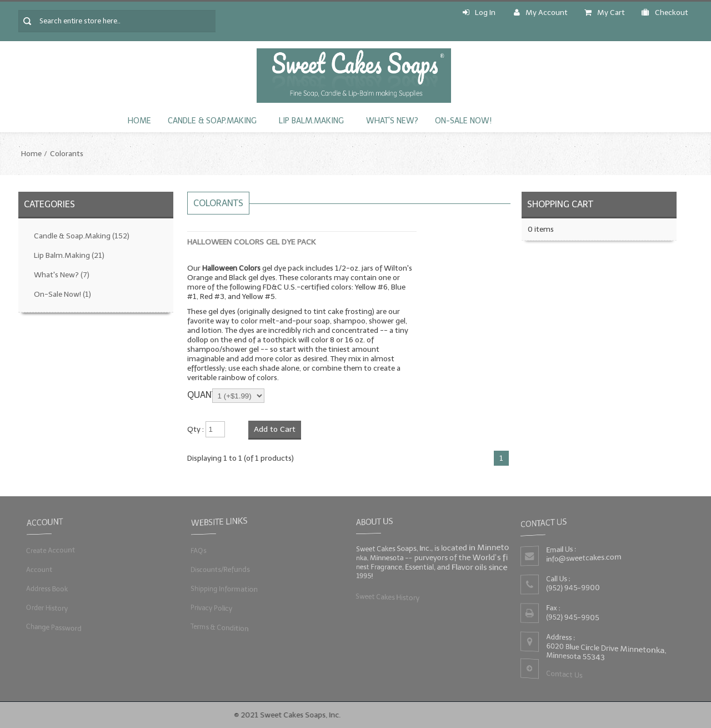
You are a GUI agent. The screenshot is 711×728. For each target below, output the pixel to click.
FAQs (197, 550)
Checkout (665, 13)
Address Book (46, 589)
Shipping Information (223, 589)
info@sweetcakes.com (583, 558)
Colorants (67, 154)
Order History (46, 608)
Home (139, 121)
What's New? (392, 121)
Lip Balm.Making (311, 121)
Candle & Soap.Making (212, 121)
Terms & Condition (219, 627)
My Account (541, 13)
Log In (479, 13)
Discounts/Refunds (219, 569)
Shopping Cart (560, 204)
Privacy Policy (210, 608)
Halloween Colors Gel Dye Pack (251, 242)
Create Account (50, 550)
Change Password (53, 627)
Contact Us (564, 675)
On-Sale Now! (463, 121)
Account (38, 569)
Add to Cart (275, 429)
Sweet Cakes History (386, 597)
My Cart (605, 13)
